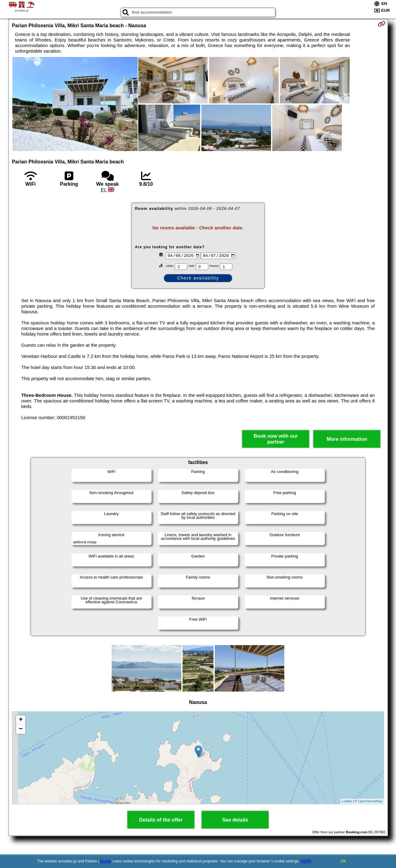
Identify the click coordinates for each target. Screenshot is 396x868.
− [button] (21, 729)
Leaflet (347, 801)
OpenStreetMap (370, 801)
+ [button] (21, 720)
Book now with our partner (276, 439)
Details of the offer (161, 820)
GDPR (306, 861)
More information (347, 439)
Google (106, 861)
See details (235, 820)
